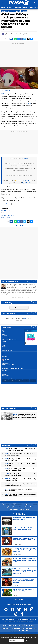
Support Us (28, 504)
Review (8, 215)
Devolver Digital (5, 11)
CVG (23, 631)
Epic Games (4, 343)
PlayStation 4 (4, 335)
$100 (5, 381)
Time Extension (30, 625)
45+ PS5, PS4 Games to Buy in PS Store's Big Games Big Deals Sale (20, 480)
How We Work (19, 504)
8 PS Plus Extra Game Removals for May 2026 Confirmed (20, 465)
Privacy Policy (8, 507)
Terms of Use (17, 507)
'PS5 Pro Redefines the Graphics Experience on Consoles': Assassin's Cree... (20, 455)
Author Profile (12, 297)
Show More (19, 600)
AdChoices (11, 621)
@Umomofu (7, 90)
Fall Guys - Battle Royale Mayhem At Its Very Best (12, 368)
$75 (12, 381)
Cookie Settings (14, 510)
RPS (27, 631)
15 (22, 226)
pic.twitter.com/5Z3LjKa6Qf (24, 180)
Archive (32, 507)
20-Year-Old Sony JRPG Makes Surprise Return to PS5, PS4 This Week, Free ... (20, 470)
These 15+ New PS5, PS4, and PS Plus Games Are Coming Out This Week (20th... (20, 450)
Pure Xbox (21, 625)
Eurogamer (29, 628)
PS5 (2, 339)
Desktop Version (24, 510)
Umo (29, 103)
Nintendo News (16, 628)
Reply (27, 297)
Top (2, 504)
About (7, 504)
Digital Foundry (6, 628)
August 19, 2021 (26, 183)
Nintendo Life (12, 625)
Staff (12, 504)
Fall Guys (17, 11)
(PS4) (6, 211)
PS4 (12, 11)
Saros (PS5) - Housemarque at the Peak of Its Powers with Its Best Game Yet (20, 475)
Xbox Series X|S (14, 339)
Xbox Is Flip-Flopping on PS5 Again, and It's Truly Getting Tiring (20, 490)
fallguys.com (4, 372)
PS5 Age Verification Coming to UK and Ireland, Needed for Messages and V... (20, 485)
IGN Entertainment (24, 619)
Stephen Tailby (10, 34)
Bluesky (21, 297)
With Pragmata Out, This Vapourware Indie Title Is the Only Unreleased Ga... (20, 495)
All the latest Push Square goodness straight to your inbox (19, 637)
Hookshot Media (10, 619)
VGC (35, 628)
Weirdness (24, 11)
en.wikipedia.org (5, 376)
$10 (33, 381)
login (25, 318)
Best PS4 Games (6, 217)
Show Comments (19, 308)
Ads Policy (25, 507)
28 (10, 419)
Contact (35, 504)
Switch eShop (7, 339)
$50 (19, 381)
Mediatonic (4, 347)
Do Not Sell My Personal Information (24, 621)
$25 (26, 381)
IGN (23, 628)
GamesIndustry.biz (15, 631)
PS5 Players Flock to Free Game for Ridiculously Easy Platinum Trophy (20, 460)
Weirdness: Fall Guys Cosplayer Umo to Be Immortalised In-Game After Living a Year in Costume (16, 21)
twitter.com (8, 204)
